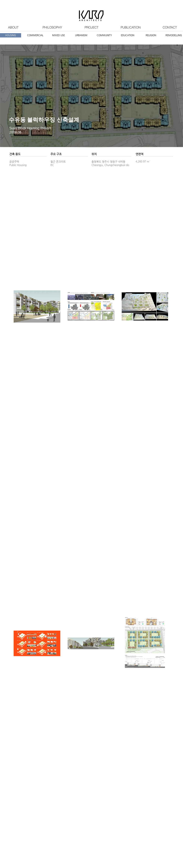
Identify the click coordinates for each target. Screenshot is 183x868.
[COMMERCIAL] (35, 35)
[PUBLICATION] (131, 27)
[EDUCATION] (127, 35)
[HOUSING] (11, 35)
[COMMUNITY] (104, 35)
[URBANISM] (81, 35)
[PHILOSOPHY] (52, 27)
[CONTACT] (170, 27)
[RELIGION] (151, 35)
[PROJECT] (91, 27)
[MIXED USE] (58, 35)
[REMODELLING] (174, 35)
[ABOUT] (13, 27)
